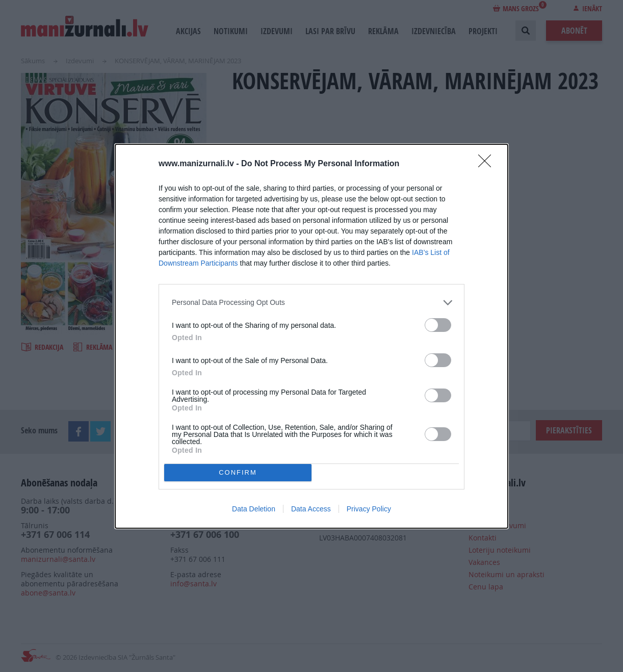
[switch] (438, 325)
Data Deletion (254, 509)
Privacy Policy (369, 509)
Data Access (311, 509)
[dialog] (311, 336)
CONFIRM (238, 472)
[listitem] (311, 303)
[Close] (488, 164)
